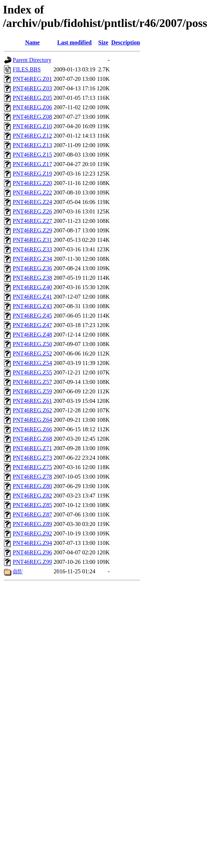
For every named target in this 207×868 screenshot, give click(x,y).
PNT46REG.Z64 (32, 420)
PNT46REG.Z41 (32, 297)
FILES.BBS (27, 69)
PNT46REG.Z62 (32, 410)
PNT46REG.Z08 (32, 117)
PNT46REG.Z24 (32, 202)
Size (103, 42)
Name (32, 42)
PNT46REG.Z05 (32, 98)
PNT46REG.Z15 (32, 155)
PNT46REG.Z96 (32, 552)
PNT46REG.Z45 (32, 316)
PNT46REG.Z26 (32, 211)
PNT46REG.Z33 (32, 249)
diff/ (18, 571)
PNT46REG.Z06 (32, 107)
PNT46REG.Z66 (32, 429)
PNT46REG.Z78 (32, 477)
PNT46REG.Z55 (32, 372)
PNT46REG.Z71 (32, 448)
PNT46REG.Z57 (32, 382)
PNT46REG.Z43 (32, 306)
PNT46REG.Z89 (32, 524)
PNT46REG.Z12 (32, 136)
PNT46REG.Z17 (32, 164)
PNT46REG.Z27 (32, 221)
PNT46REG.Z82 (32, 496)
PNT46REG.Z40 (32, 287)
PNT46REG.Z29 (32, 230)
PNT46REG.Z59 (32, 391)
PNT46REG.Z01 (32, 79)
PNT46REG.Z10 (32, 126)
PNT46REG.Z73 (32, 458)
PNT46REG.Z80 (32, 486)
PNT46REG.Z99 (32, 562)
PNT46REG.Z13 (32, 145)
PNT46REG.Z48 (32, 335)
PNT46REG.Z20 (32, 183)
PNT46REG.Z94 (32, 543)
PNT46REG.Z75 (32, 467)
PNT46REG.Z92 (32, 533)
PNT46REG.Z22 (32, 193)
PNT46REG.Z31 (32, 240)
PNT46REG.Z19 (32, 174)
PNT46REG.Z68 (32, 439)
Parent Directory (32, 60)
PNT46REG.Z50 (32, 344)
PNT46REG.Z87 (32, 514)
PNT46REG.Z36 (32, 268)
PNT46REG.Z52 (32, 354)
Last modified (74, 42)
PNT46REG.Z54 (32, 363)
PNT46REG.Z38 (32, 278)
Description (126, 42)
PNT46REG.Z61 (32, 401)
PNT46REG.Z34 (32, 259)
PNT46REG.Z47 (32, 325)
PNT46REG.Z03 (32, 88)
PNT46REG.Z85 (32, 505)
